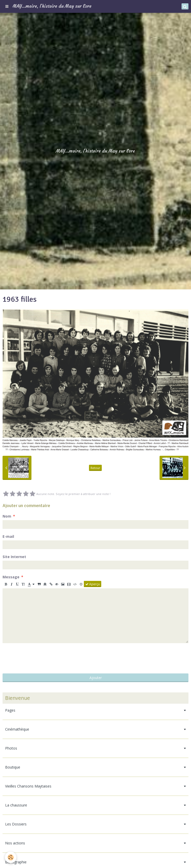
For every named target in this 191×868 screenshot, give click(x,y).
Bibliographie (16, 862)
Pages (10, 710)
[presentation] (41, 658)
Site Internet (14, 557)
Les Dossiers (16, 824)
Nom (7, 516)
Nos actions (15, 843)
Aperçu (93, 584)
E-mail (8, 536)
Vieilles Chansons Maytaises (28, 786)
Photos (11, 748)
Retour (95, 468)
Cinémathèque (17, 729)
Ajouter (96, 678)
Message (11, 577)
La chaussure (16, 805)
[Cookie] (11, 857)
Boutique (13, 767)
